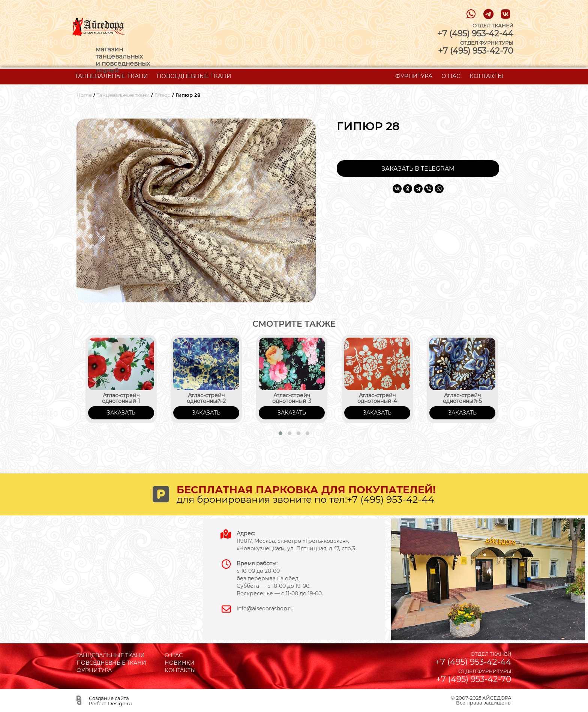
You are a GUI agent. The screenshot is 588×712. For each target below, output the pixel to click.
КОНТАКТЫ (486, 76)
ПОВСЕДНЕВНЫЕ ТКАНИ (194, 76)
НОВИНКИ (180, 663)
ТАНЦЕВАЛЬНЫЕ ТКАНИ (111, 76)
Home (84, 95)
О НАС (451, 76)
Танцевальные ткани (123, 95)
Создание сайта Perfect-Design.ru (110, 701)
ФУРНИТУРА (414, 76)
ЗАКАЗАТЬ (121, 413)
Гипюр (163, 95)
